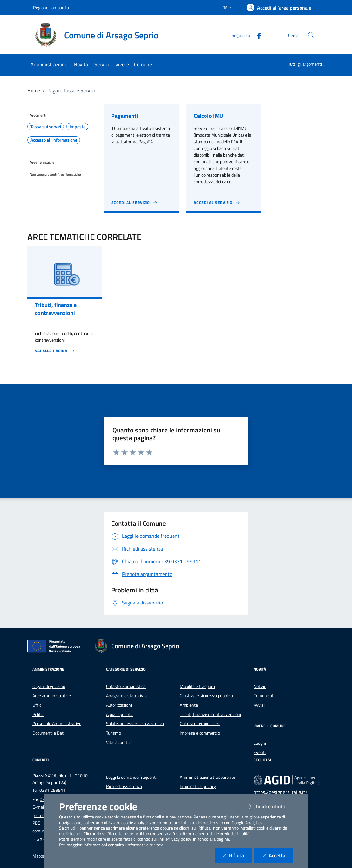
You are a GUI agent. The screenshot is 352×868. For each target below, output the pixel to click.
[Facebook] (256, 35)
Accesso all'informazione (54, 140)
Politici (38, 714)
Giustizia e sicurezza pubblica (206, 696)
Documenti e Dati (48, 733)
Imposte (78, 127)
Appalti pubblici (120, 714)
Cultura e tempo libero (200, 724)
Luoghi (260, 743)
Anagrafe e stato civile (127, 696)
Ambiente (189, 705)
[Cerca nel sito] (311, 35)
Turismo (114, 733)
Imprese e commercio (200, 733)
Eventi (260, 752)
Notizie (260, 686)
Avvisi (259, 705)
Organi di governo (49, 686)
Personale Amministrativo (57, 724)
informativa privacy (145, 845)
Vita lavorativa (119, 742)
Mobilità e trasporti (197, 686)
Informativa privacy (198, 786)
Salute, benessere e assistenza (135, 724)
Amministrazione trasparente (207, 777)
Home (34, 90)
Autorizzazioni (119, 705)
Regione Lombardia (51, 7)
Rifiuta (237, 855)
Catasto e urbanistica (126, 686)
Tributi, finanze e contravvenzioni (210, 714)
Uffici (37, 705)
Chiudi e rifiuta (269, 806)
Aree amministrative (52, 696)
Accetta (277, 855)
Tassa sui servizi (46, 127)
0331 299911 (53, 790)
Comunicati (264, 696)
